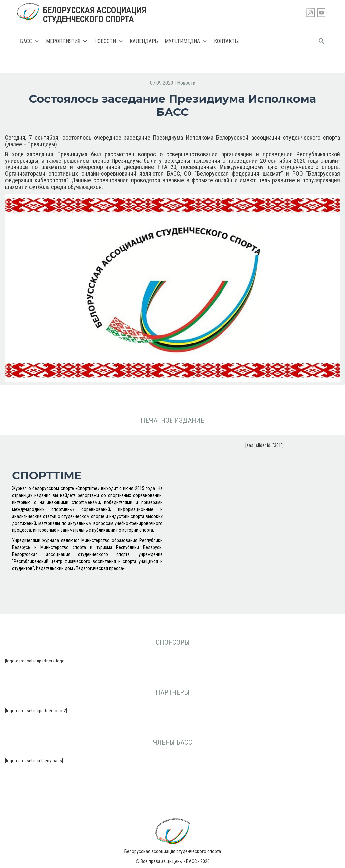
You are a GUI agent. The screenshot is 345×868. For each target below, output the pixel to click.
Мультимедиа (186, 41)
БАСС (30, 41)
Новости (109, 41)
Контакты (226, 41)
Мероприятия (67, 41)
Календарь (144, 41)
